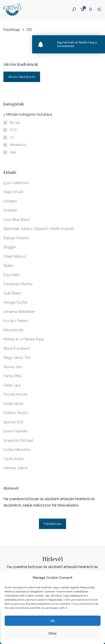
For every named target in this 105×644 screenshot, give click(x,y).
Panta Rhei (12, 376)
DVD (13, 130)
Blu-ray (15, 123)
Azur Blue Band (16, 220)
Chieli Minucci (15, 256)
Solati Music (14, 404)
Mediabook (18, 145)
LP (12, 137)
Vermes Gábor (15, 468)
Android (10, 210)
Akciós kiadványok (22, 77)
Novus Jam (13, 367)
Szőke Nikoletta (17, 450)
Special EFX (13, 422)
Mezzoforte (13, 330)
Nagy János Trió (17, 358)
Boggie (9, 247)
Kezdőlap (12, 30)
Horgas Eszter (15, 302)
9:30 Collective (16, 183)
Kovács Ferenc (16, 321)
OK (53, 621)
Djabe (8, 266)
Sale (13, 152)
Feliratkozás (52, 524)
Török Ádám (14, 459)
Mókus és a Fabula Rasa (24, 339)
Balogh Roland (16, 238)
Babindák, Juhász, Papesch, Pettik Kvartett (39, 229)
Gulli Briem (12, 293)
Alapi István (13, 192)
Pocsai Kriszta (15, 394)
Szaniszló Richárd (18, 441)
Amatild (10, 201)
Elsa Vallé (11, 275)
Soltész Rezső (16, 413)
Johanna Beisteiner (19, 312)
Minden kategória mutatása (29, 114)
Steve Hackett (15, 431)
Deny (52, 633)
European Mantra (18, 284)
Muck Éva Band (17, 348)
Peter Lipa (12, 385)
